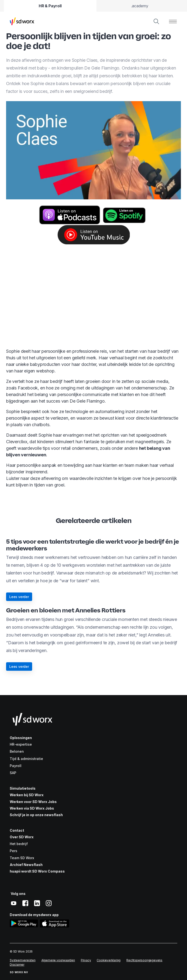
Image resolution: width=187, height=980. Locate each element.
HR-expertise (21, 744)
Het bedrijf (19, 844)
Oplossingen (21, 738)
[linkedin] (37, 903)
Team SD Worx (22, 858)
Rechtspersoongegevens (144, 960)
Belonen (17, 751)
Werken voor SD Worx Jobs (33, 802)
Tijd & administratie (26, 759)
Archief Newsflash (26, 865)
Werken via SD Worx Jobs (32, 808)
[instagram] (49, 903)
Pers (14, 851)
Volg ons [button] (18, 894)
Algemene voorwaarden (58, 960)
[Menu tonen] (173, 21)
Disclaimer (17, 965)
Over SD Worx (22, 837)
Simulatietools (23, 788)
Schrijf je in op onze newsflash (36, 815)
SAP (13, 773)
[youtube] (14, 903)
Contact (17, 830)
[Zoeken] (156, 21)
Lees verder (19, 597)
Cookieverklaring (109, 960)
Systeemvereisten (23, 960)
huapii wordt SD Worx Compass (37, 871)
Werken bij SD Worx (27, 795)
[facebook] (25, 903)
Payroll (16, 766)
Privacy (86, 960)
